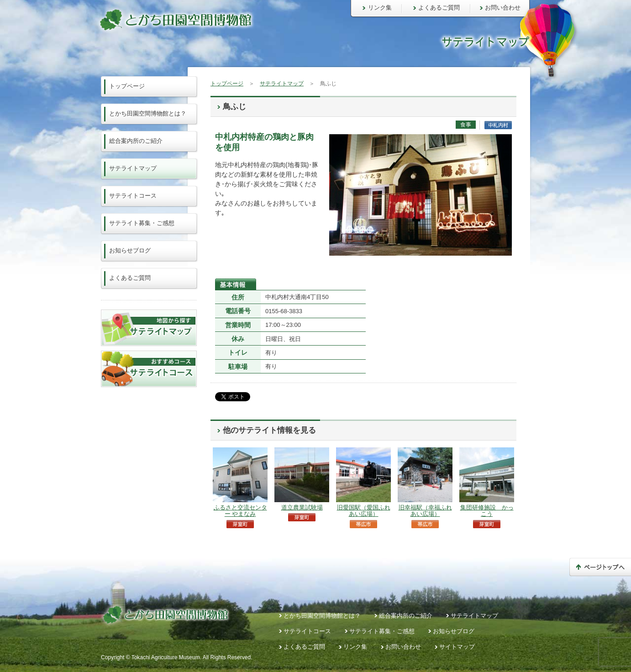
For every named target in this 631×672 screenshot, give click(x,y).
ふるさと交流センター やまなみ (240, 511)
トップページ (227, 84)
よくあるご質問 (439, 8)
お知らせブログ (130, 250)
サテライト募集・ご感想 (142, 223)
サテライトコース (133, 196)
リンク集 (380, 8)
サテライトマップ (282, 84)
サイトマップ (457, 647)
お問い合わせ (503, 8)
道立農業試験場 (302, 507)
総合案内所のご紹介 (136, 141)
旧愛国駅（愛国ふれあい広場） (364, 511)
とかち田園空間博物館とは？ (148, 113)
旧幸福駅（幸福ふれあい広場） (425, 511)
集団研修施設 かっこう (487, 511)
